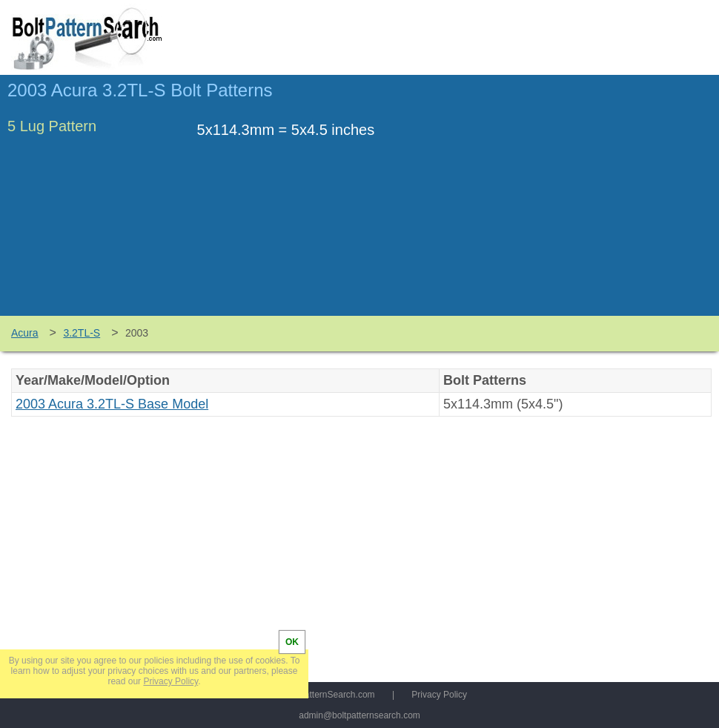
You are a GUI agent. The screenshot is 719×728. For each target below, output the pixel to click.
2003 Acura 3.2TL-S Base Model (112, 404)
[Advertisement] (587, 202)
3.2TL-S (82, 333)
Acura (25, 333)
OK (292, 642)
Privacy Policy (439, 695)
